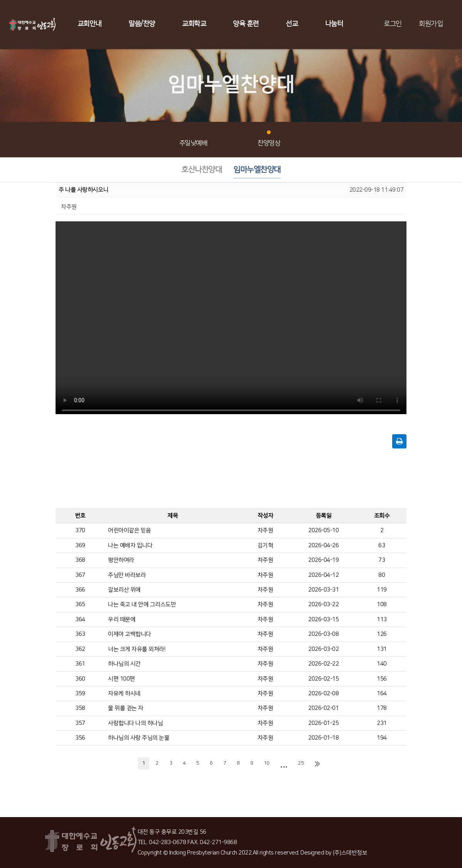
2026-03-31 (323, 590)
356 (80, 738)
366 (80, 590)
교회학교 (194, 24)
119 (382, 590)
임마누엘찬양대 (257, 170)
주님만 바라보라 (127, 575)
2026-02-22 (323, 664)
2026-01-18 (323, 738)
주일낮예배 (193, 139)
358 (80, 708)
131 (382, 649)
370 (80, 530)
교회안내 (89, 24)
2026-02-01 (323, 708)
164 (382, 694)
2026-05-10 (323, 530)
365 (80, 604)
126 (382, 634)
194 (382, 738)
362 (80, 649)
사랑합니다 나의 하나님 (135, 723)
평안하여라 (121, 560)
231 (382, 723)
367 (80, 575)
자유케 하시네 (124, 694)
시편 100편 (121, 679)
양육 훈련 (246, 24)
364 (80, 619)
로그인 (393, 24)
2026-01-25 (323, 723)
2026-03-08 (323, 634)
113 (382, 619)
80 (382, 575)
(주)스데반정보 (350, 853)
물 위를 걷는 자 (126, 708)
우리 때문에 (122, 619)
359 (80, 694)
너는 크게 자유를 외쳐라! (137, 649)
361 (80, 664)
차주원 (266, 530)
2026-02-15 (323, 679)
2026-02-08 (323, 694)
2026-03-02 (323, 649)
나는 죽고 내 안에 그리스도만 (142, 604)
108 (382, 604)
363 (80, 634)
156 (382, 679)
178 (382, 708)
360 (80, 679)
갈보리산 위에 (124, 590)
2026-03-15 (323, 619)
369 (80, 545)
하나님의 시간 (124, 664)
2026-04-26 (323, 545)
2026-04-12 (323, 575)
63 (382, 545)
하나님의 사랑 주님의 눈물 (139, 738)
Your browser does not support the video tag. (231, 320)
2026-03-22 (323, 604)
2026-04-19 (323, 560)
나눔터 (334, 24)
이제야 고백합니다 (130, 634)
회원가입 (431, 24)
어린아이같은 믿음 (130, 530)
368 (80, 560)
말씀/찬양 (142, 24)
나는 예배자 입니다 (130, 545)
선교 (292, 24)
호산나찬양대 (201, 170)
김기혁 (266, 545)
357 (80, 723)
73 (382, 560)
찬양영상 (269, 139)
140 (382, 664)
